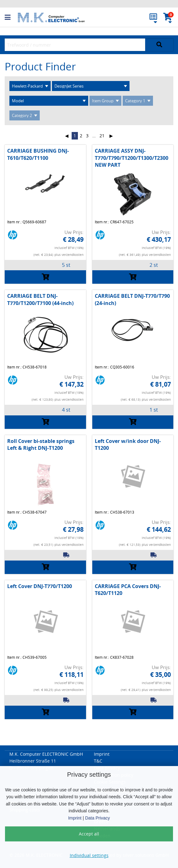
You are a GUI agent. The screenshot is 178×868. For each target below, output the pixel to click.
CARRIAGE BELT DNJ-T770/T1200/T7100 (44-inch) (40, 299)
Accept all (89, 834)
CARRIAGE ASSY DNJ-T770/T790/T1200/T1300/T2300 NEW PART (132, 158)
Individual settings (89, 855)
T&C (98, 761)
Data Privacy (97, 818)
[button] (11, 18)
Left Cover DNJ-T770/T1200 (40, 586)
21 (102, 136)
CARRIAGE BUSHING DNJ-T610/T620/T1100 (38, 154)
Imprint (75, 818)
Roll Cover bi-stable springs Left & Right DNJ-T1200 (41, 444)
